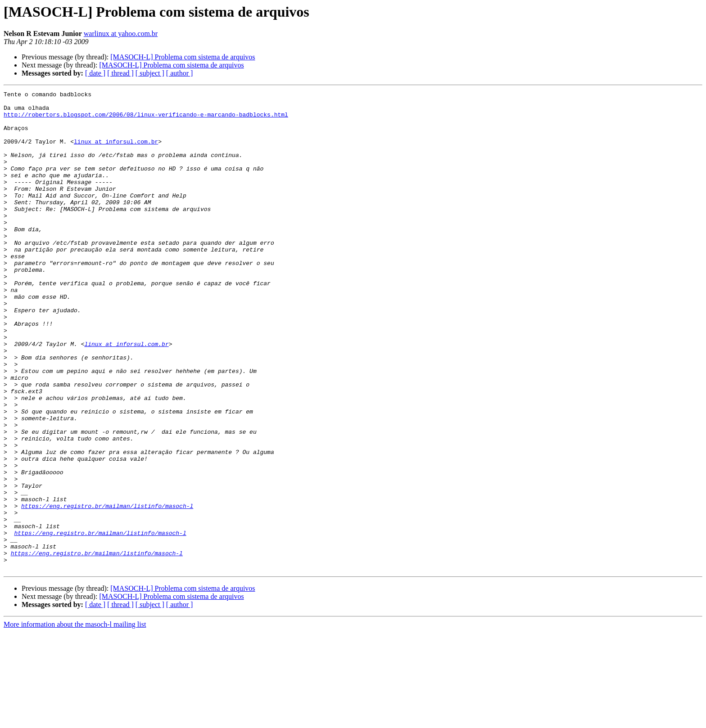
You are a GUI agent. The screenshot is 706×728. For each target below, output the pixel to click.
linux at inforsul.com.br (116, 152)
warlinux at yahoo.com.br (121, 34)
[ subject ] (150, 73)
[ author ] (180, 73)
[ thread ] (120, 73)
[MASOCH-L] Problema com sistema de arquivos (183, 57)
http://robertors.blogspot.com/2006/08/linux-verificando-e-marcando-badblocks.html (146, 120)
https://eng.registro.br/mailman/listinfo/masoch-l (107, 589)
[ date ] (95, 73)
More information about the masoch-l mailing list (75, 720)
